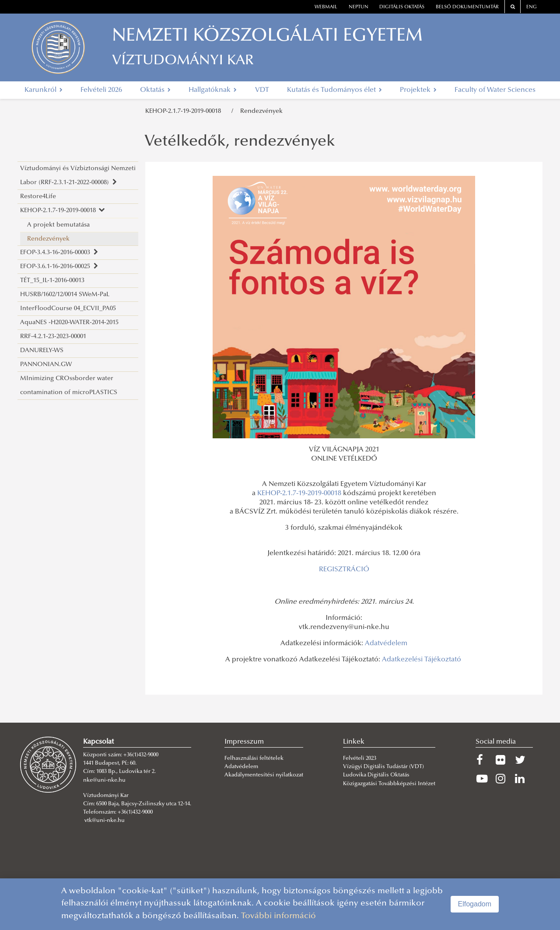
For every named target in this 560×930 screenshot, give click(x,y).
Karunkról (44, 90)
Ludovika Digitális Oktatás (376, 775)
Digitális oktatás (402, 7)
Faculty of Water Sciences (495, 90)
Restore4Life (38, 197)
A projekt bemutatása (58, 225)
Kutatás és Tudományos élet (334, 90)
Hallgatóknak (213, 90)
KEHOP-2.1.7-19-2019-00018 (185, 111)
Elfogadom (475, 904)
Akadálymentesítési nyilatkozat (264, 775)
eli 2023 (367, 759)
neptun (359, 7)
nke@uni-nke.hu (104, 780)
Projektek (418, 90)
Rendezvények (261, 111)
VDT (262, 90)
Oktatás (155, 90)
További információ (278, 916)
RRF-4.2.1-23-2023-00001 (53, 337)
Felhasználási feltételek (254, 759)
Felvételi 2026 (101, 90)
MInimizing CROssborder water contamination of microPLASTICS (69, 386)
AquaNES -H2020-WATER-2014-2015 (69, 323)
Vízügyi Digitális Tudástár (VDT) (384, 767)
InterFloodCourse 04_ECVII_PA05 (68, 309)
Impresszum (244, 742)
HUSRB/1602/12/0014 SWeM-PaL (65, 295)
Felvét (350, 759)
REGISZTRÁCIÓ (344, 570)
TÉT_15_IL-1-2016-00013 (52, 281)
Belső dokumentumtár (467, 7)
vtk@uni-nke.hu (105, 821)
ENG (532, 7)
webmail (326, 7)
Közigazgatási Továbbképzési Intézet (389, 784)
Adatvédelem (386, 643)
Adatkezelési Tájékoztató (422, 660)
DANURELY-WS (42, 351)
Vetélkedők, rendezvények (240, 142)
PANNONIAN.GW (46, 365)
